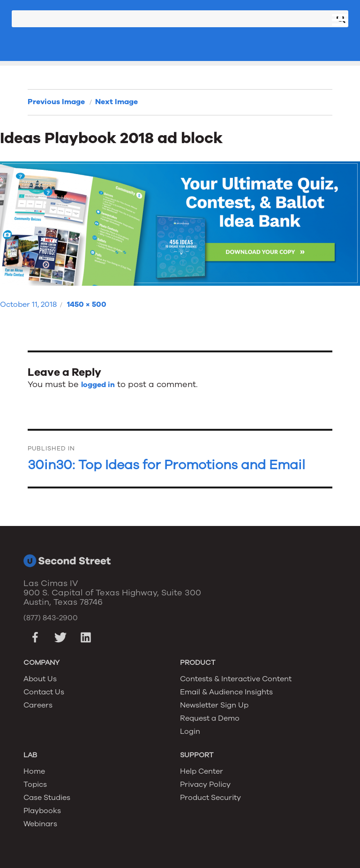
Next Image (116, 102)
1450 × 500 (87, 305)
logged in (98, 385)
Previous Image (56, 102)
